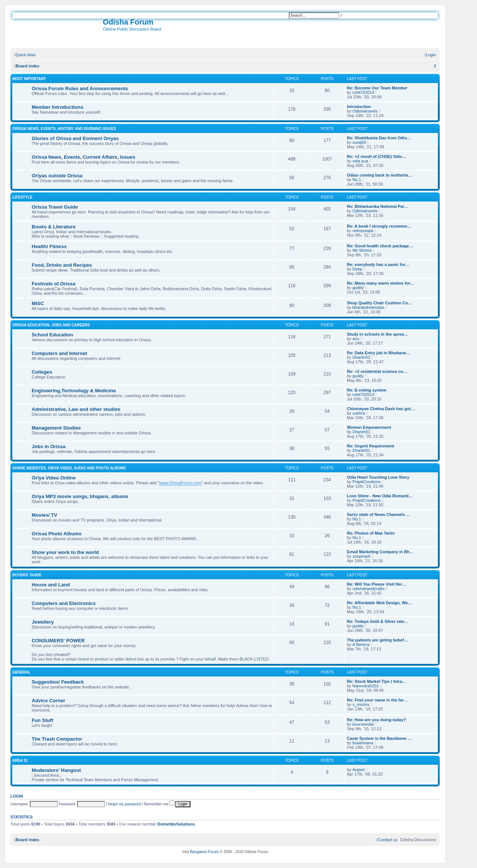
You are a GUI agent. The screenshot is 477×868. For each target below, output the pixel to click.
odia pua (360, 161)
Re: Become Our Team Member (377, 88)
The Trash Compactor (57, 739)
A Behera (361, 644)
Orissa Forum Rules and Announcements (80, 88)
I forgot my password (124, 804)
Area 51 (20, 761)
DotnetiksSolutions (176, 824)
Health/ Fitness (49, 246)
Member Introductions (57, 107)
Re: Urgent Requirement (371, 446)
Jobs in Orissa (49, 446)
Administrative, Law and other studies (76, 409)
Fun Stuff (42, 720)
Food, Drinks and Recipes (62, 265)
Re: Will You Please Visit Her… (377, 584)
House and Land (51, 585)
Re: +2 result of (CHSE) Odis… (377, 156)
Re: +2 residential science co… (377, 371)
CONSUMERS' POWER (58, 641)
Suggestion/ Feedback (58, 682)
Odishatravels (365, 111)
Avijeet (359, 770)
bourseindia (363, 724)
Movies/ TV (45, 515)
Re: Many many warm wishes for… (381, 283)
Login (17, 796)
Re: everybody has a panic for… (378, 264)
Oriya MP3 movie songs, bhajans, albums (80, 496)
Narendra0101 (366, 686)
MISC (38, 303)
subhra (359, 413)
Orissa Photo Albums (57, 534)
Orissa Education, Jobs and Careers (51, 325)
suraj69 (359, 142)
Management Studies (56, 428)
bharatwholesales (369, 307)
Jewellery (43, 622)
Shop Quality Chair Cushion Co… (380, 303)
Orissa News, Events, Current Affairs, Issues (83, 157)
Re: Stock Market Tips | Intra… (377, 681)
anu (356, 339)
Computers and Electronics (64, 603)
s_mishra (361, 704)
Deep (357, 269)
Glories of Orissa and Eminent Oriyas (75, 138)
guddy (358, 288)
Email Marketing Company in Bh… (380, 552)
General (21, 672)
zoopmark (361, 556)
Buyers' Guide (27, 575)
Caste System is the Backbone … (379, 738)
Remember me (159, 804)
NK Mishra (362, 250)
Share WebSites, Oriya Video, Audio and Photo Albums (69, 468)
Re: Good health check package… (380, 246)
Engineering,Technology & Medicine (74, 391)
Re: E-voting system (367, 390)
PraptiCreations (367, 482)
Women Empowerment (369, 427)
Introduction (359, 107)
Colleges (42, 372)
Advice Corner (48, 701)
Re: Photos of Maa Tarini (371, 533)
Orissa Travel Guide (55, 207)
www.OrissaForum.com (180, 483)
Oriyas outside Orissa (57, 176)
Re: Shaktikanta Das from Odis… (379, 138)
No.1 (357, 180)
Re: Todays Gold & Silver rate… (378, 621)
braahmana (363, 743)
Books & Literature (54, 227)
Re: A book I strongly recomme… (379, 226)
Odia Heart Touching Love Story (378, 477)
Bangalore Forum (204, 852)
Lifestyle (22, 197)
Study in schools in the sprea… (378, 334)
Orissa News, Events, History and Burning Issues (64, 129)
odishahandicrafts (369, 589)
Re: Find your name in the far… (377, 700)
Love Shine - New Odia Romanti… (380, 496)
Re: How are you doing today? (376, 720)
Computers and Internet (59, 353)
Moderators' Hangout (56, 770)
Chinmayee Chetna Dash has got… (381, 409)
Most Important (29, 79)
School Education (52, 335)
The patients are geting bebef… (378, 640)
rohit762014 (363, 92)
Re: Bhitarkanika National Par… (378, 206)
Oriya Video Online (54, 478)
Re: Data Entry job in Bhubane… (378, 353)
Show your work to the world (65, 552)
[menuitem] (430, 55)
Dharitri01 (361, 357)
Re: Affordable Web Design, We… (380, 603)
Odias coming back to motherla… (380, 175)
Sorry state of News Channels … (378, 514)
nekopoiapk (363, 231)
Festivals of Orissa (53, 284)
